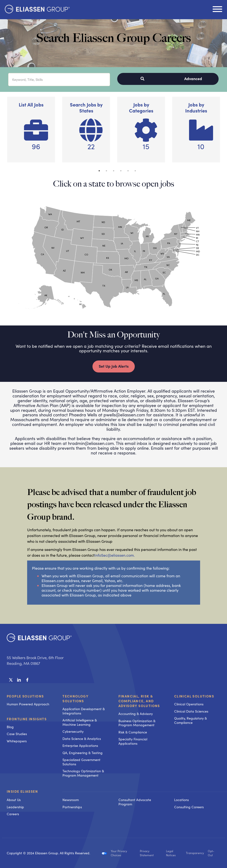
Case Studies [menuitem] (17, 734)
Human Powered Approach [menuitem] (28, 704)
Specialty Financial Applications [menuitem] (133, 741)
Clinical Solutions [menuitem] (194, 696)
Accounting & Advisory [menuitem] (136, 714)
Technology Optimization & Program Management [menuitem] (83, 773)
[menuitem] (86, 792)
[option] (31, 132)
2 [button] (106, 171)
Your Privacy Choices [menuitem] (119, 853)
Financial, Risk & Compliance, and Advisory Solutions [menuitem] (139, 701)
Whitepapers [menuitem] (17, 741)
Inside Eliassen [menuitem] (22, 791)
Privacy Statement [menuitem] (147, 853)
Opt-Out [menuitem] (211, 853)
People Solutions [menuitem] (25, 696)
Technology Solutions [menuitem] (75, 698)
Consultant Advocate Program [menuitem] (135, 802)
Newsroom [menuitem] (71, 800)
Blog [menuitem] (10, 727)
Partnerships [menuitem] (72, 807)
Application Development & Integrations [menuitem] (84, 711)
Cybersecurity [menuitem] (73, 731)
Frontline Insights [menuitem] (27, 719)
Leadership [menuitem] (15, 807)
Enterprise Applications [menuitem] (80, 746)
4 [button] (121, 171)
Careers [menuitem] (13, 814)
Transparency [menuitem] (195, 853)
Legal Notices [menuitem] (171, 853)
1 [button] (99, 171)
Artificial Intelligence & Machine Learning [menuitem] (80, 722)
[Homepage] (37, 12)
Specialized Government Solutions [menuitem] (81, 762)
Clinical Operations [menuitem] (189, 704)
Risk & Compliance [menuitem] (133, 732)
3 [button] (114, 171)
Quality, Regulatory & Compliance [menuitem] (190, 720)
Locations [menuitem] (181, 800)
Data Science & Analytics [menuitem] (82, 739)
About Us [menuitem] (14, 800)
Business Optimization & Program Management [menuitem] (137, 723)
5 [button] (128, 171)
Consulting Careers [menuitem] (189, 807)
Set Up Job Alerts (114, 366)
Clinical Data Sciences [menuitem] (191, 711)
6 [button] (135, 171)
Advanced (193, 78)
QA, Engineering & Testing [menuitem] (83, 753)
